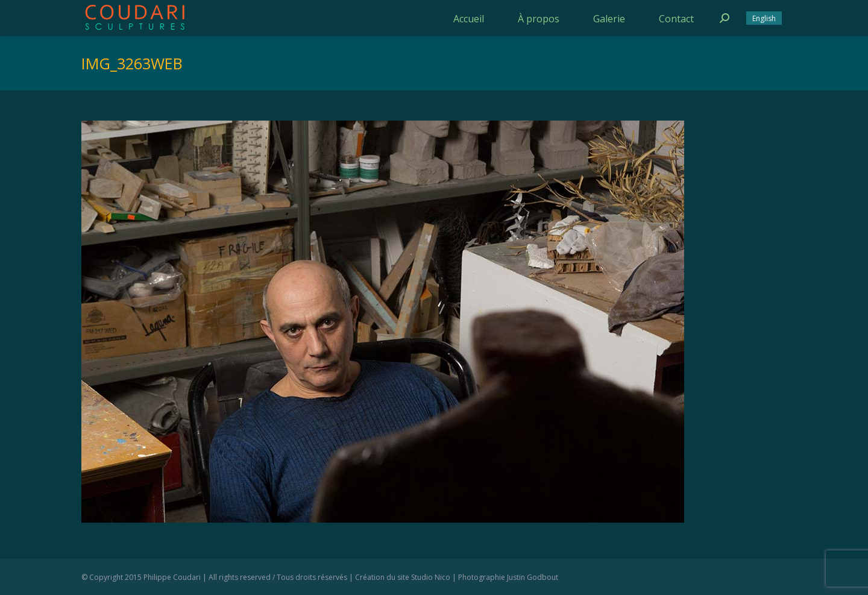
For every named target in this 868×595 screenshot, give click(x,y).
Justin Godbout (533, 577)
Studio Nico (431, 577)
